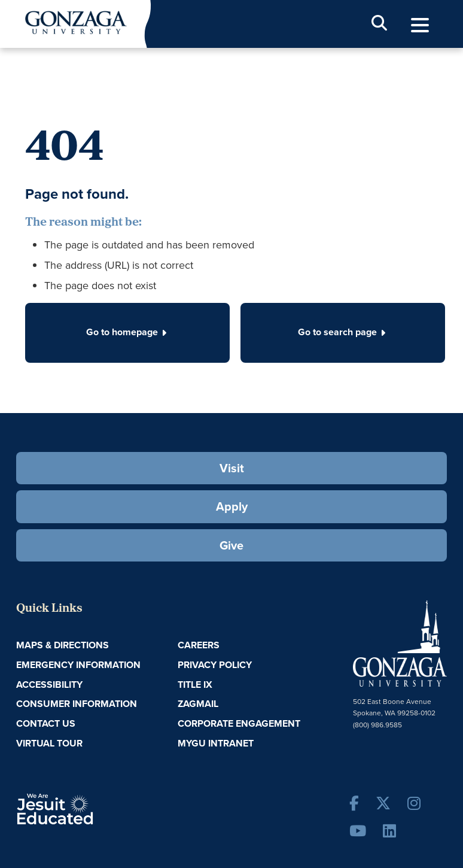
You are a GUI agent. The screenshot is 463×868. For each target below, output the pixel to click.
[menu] (420, 25)
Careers (199, 645)
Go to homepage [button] (127, 332)
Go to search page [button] (343, 332)
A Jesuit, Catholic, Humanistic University (88, 808)
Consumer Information (77, 704)
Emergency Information (78, 665)
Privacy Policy (215, 665)
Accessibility (49, 685)
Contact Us (46, 723)
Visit (232, 468)
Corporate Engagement (239, 723)
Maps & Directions (63, 645)
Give (231, 545)
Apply (232, 506)
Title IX (195, 685)
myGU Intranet (216, 743)
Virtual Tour (49, 743)
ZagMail (198, 704)
